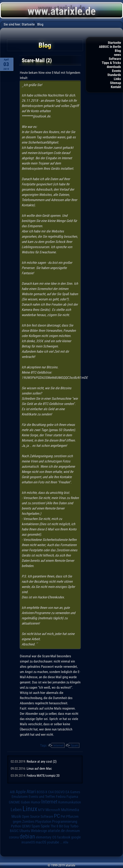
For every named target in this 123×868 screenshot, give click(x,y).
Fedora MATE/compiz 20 (43, 776)
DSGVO (60, 792)
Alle (66, 842)
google (76, 837)
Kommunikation (70, 802)
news (117, 55)
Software (115, 59)
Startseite (114, 43)
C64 (51, 792)
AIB (12, 792)
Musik (16, 816)
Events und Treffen (42, 797)
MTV (41, 810)
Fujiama (72, 797)
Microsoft (53, 810)
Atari (31, 791)
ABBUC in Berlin (110, 47)
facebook (64, 837)
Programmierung (65, 821)
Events (116, 71)
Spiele (45, 826)
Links (117, 79)
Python (16, 826)
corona (14, 837)
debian (27, 836)
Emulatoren (20, 797)
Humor (36, 802)
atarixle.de (56, 831)
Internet (58, 745)
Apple (21, 792)
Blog (118, 51)
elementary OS (46, 837)
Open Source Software (37, 817)
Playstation (43, 822)
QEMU (26, 826)
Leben (16, 810)
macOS (41, 842)
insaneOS (28, 842)
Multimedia (70, 810)
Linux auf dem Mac (39, 768)
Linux (30, 809)
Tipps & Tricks (111, 63)
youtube (53, 842)
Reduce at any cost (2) (42, 761)
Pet (63, 817)
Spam (75, 745)
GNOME (14, 802)
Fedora (61, 797)
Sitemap (115, 83)
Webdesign (39, 831)
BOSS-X (42, 792)
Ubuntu (25, 831)
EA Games (73, 792)
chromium (73, 831)
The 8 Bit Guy (60, 826)
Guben (25, 802)
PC (57, 816)
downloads (114, 67)
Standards (114, 75)
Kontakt (116, 87)
